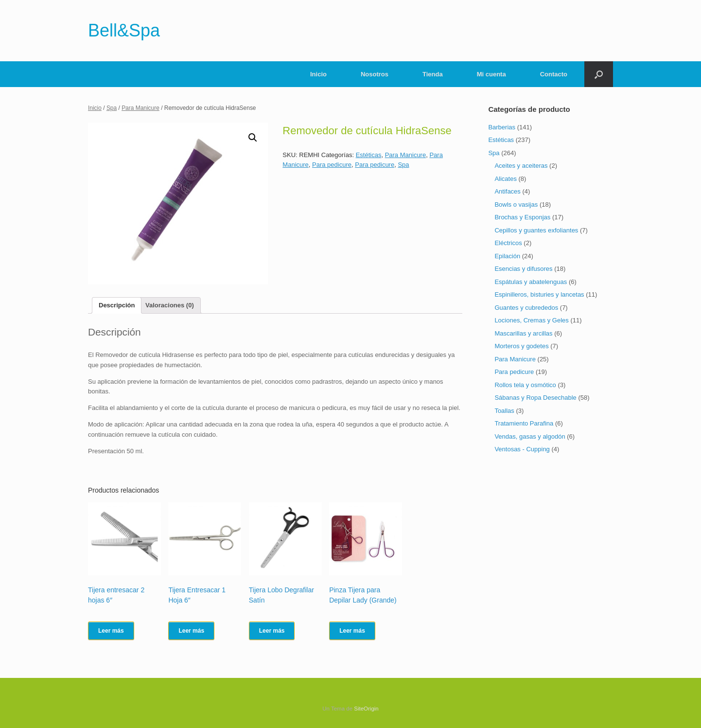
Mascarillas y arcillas (523, 333)
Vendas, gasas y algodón (530, 436)
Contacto (554, 74)
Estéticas (369, 155)
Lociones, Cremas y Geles (531, 320)
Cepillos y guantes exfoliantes (536, 230)
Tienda (433, 74)
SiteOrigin (366, 709)
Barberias (502, 127)
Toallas (504, 411)
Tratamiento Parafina (524, 423)
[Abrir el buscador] (599, 74)
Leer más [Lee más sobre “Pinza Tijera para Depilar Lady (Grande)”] (352, 631)
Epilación (507, 256)
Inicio (318, 74)
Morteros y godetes (521, 346)
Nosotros (375, 74)
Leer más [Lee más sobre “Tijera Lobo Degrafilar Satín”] (272, 631)
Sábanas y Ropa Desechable (535, 398)
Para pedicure (332, 165)
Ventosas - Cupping (522, 449)
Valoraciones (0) (170, 305)
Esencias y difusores (523, 269)
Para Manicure (140, 108)
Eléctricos (508, 243)
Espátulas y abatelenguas (531, 282)
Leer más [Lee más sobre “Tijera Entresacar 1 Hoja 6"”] (191, 631)
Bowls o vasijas (516, 204)
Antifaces (507, 191)
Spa (112, 108)
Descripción (117, 305)
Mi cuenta (491, 74)
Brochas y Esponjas (522, 217)
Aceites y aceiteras (521, 166)
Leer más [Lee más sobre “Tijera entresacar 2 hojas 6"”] (111, 631)
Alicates (506, 179)
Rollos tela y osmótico (525, 385)
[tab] (117, 306)
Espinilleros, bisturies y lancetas (539, 294)
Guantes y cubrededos (526, 308)
